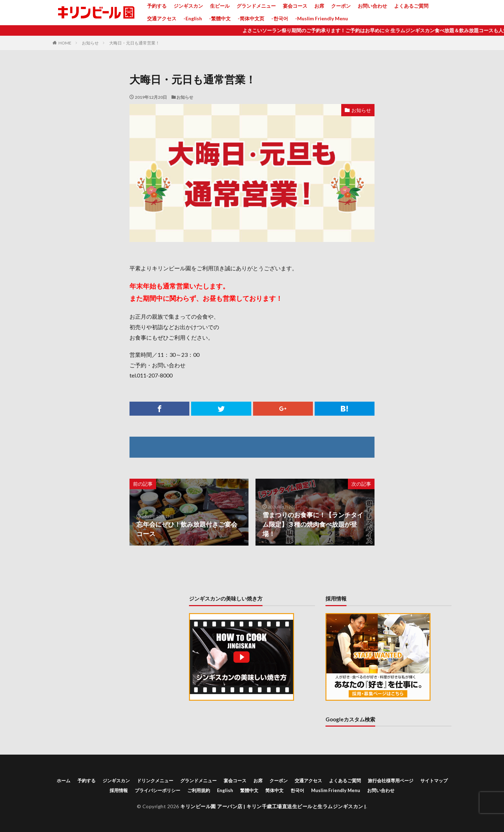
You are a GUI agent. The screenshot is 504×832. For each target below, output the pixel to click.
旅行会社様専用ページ (391, 781)
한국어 (297, 790)
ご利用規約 (199, 790)
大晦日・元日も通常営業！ (134, 43)
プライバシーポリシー (157, 790)
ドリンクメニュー (155, 781)
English (225, 790)
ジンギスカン (188, 6)
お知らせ (90, 43)
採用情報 (119, 790)
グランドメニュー (256, 6)
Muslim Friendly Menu (336, 790)
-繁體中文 (220, 18)
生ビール (220, 6)
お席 (319, 6)
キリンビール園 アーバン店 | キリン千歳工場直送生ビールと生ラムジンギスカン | (273, 806)
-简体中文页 (251, 18)
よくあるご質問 (411, 6)
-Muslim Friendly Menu (321, 18)
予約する (157, 6)
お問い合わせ (372, 6)
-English (193, 18)
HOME (65, 43)
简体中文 (274, 790)
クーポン (341, 6)
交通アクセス (162, 18)
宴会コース (295, 6)
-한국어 (280, 18)
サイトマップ (434, 781)
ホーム (64, 781)
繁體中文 (249, 790)
